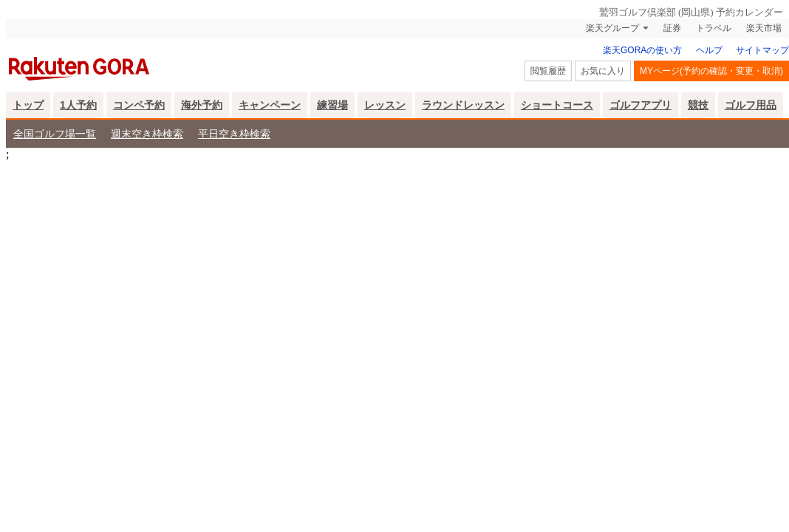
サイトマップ (762, 50)
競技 (698, 105)
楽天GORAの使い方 (642, 50)
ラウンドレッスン (463, 105)
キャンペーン (270, 105)
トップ (28, 105)
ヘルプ (709, 50)
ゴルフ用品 (751, 105)
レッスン (385, 105)
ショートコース (557, 105)
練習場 (332, 105)
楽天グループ (612, 28)
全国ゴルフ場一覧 (55, 134)
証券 (672, 28)
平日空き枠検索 (234, 134)
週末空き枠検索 (147, 134)
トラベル (714, 28)
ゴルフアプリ (641, 105)
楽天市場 (764, 28)
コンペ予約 (139, 105)
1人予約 (78, 105)
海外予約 (202, 105)
